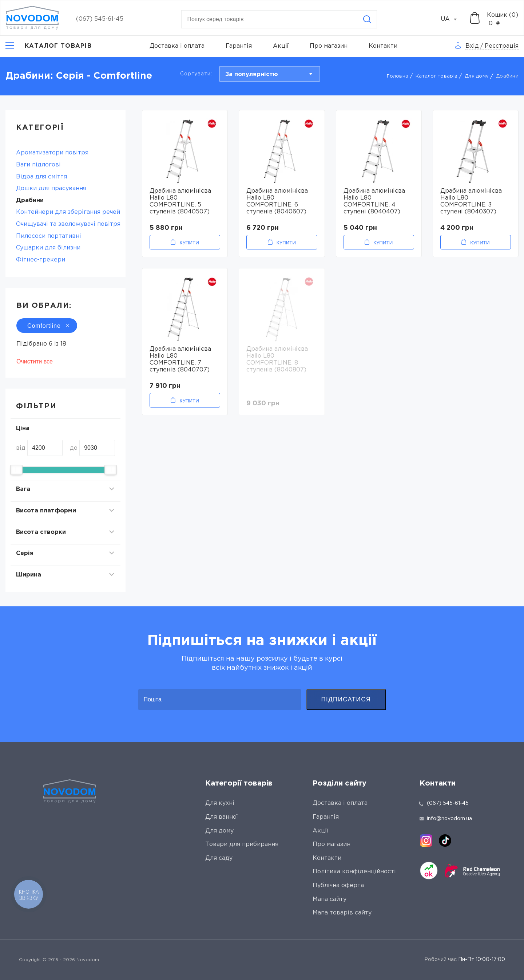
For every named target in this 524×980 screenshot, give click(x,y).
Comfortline (47, 326)
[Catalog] (49, 46)
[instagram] (426, 841)
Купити (189, 243)
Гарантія (239, 46)
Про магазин (329, 46)
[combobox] (453, 19)
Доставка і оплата (177, 46)
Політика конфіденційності (354, 872)
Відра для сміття (41, 177)
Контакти (383, 46)
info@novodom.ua (446, 819)
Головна (398, 76)
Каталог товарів (436, 76)
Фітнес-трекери (41, 260)
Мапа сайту (330, 899)
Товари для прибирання (242, 844)
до (74, 448)
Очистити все (35, 361)
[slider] (16, 470)
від (21, 448)
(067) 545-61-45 (100, 19)
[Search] (367, 19)
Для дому (477, 76)
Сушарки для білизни (48, 248)
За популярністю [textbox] (252, 74)
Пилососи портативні (49, 236)
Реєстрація (502, 46)
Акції (281, 46)
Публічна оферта (338, 885)
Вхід (472, 46)
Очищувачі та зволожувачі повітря (68, 224)
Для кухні (220, 803)
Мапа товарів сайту (342, 913)
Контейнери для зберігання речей (68, 212)
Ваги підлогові (38, 165)
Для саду (219, 858)
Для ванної (222, 817)
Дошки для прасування (51, 188)
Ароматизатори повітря (52, 153)
